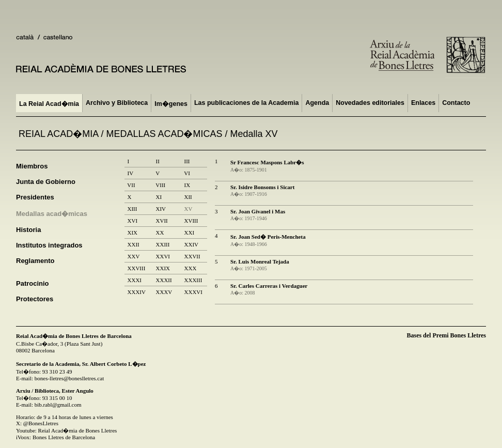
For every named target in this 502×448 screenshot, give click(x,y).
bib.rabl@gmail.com (58, 405)
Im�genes (171, 104)
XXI (189, 233)
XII (188, 197)
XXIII (163, 244)
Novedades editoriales (370, 103)
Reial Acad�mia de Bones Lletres (78, 430)
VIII (161, 185)
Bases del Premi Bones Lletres (446, 335)
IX (187, 185)
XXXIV (136, 292)
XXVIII (136, 268)
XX (160, 233)
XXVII (192, 256)
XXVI (163, 256)
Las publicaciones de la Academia (246, 103)
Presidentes (35, 197)
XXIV (191, 244)
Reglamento (35, 261)
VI (187, 173)
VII (131, 185)
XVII (162, 221)
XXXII (164, 280)
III (187, 161)
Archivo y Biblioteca (117, 103)
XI (159, 197)
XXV (134, 256)
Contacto (456, 103)
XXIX (163, 268)
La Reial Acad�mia (49, 104)
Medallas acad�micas (52, 214)
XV (188, 209)
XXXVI (193, 292)
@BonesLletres (41, 423)
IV (130, 173)
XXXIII (193, 280)
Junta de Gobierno (46, 182)
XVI (132, 221)
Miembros (32, 166)
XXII (133, 244)
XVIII (191, 221)
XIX (132, 233)
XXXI (135, 280)
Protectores (35, 299)
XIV (161, 209)
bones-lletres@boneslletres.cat (69, 378)
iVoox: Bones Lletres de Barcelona (56, 437)
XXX (190, 268)
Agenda (317, 103)
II (158, 161)
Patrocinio (33, 283)
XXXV (164, 292)
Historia (28, 230)
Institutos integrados (49, 245)
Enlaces (423, 103)
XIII (132, 209)
